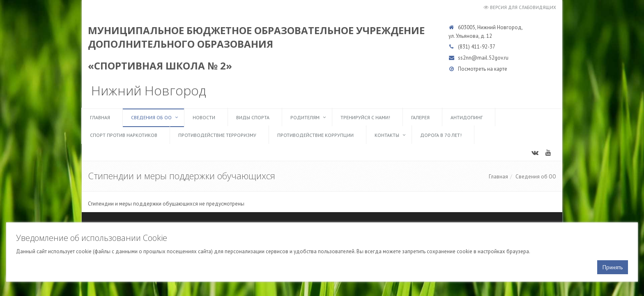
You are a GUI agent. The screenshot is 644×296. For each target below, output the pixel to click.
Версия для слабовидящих (523, 7)
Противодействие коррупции (315, 135)
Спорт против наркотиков (124, 135)
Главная (100, 117)
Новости (204, 117)
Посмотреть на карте (483, 69)
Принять (613, 267)
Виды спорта (253, 117)
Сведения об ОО (151, 117)
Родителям (305, 117)
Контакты (387, 135)
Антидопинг (467, 117)
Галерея (420, 117)
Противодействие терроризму (217, 135)
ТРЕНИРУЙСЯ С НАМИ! (365, 117)
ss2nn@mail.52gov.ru (483, 58)
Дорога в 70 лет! (441, 135)
